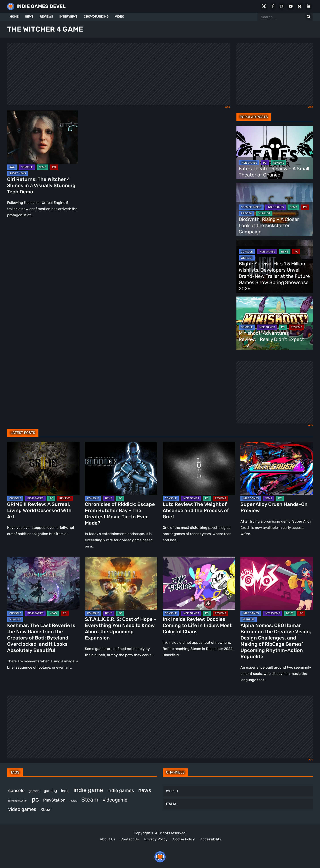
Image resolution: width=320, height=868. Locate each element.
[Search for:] (309, 17)
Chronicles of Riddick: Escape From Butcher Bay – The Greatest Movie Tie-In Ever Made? (120, 514)
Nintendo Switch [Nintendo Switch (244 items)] (18, 801)
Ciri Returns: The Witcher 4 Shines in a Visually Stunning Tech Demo (41, 185)
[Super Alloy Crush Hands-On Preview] (277, 468)
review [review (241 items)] (73, 801)
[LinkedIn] (308, 6)
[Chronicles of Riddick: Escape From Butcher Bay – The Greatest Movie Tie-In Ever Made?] (121, 468)
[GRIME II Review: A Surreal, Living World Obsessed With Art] (43, 468)
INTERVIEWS (68, 17)
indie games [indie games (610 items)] (121, 790)
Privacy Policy (156, 839)
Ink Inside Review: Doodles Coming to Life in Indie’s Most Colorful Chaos (197, 625)
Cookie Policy (184, 839)
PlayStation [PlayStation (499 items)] (54, 800)
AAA (12, 167)
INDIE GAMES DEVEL (41, 6)
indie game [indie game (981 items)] (88, 790)
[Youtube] (291, 6)
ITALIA (171, 804)
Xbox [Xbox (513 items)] (45, 809)
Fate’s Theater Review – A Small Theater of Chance (274, 172)
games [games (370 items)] (34, 791)
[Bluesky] (300, 6)
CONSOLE (27, 167)
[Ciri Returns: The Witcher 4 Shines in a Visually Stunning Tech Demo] (42, 137)
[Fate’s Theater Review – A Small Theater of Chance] (275, 152)
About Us (107, 839)
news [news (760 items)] (145, 790)
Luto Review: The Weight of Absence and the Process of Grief (196, 510)
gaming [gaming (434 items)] (50, 791)
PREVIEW (247, 213)
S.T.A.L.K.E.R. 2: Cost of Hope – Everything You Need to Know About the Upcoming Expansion (121, 628)
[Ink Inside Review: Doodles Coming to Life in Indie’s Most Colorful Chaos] (199, 583)
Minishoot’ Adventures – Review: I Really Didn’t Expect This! (271, 339)
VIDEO (120, 17)
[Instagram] (282, 6)
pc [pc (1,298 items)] (35, 799)
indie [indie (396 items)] (65, 791)
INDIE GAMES (249, 163)
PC (54, 167)
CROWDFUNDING (96, 17)
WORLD (172, 791)
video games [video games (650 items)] (22, 809)
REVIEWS (46, 17)
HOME (14, 17)
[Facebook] (273, 6)
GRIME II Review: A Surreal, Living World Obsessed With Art (39, 510)
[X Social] (264, 6)
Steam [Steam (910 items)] (90, 800)
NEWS (29, 17)
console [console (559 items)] (16, 790)
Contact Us (130, 839)
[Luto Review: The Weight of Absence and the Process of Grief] (199, 468)
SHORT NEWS (18, 173)
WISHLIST (264, 213)
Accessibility (211, 839)
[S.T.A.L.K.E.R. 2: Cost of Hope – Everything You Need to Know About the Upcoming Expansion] (121, 583)
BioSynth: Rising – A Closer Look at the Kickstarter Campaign (269, 226)
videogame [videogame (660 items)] (115, 800)
